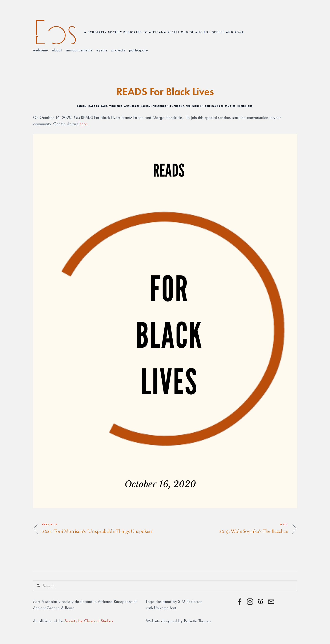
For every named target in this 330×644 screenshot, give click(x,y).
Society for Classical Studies (89, 621)
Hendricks (245, 106)
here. (84, 124)
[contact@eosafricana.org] (271, 602)
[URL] (261, 602)
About (57, 50)
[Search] (165, 586)
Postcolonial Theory (168, 106)
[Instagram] (250, 602)
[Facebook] (240, 602)
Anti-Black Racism (137, 106)
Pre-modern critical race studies (211, 106)
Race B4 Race (98, 106)
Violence (116, 106)
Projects (118, 50)
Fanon (82, 106)
